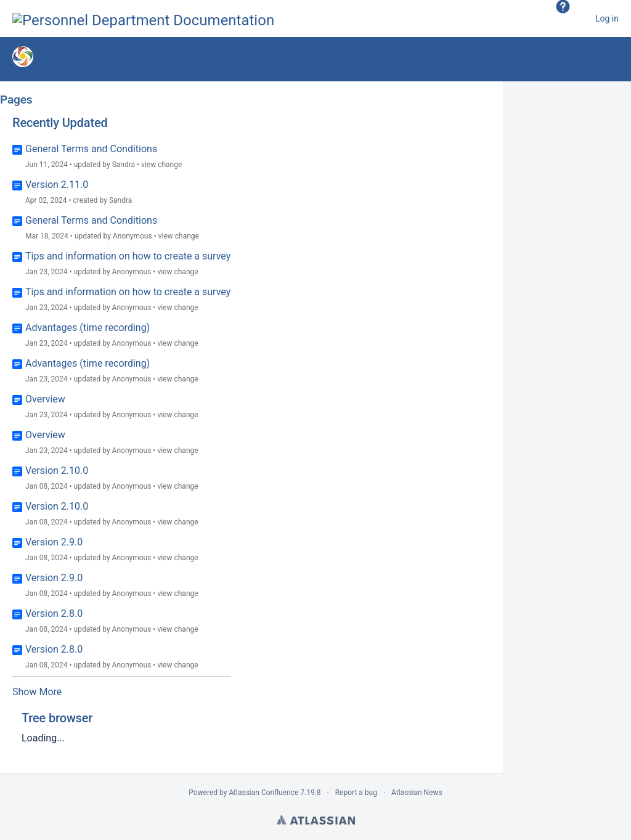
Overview (45, 399)
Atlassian (316, 820)
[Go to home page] (143, 18)
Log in (607, 18)
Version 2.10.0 (57, 471)
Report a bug (356, 793)
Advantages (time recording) (88, 328)
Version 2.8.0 (54, 614)
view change (161, 165)
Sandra (124, 165)
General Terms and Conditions (91, 149)
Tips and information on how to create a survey (128, 256)
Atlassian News (417, 793)
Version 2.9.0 (54, 542)
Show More (37, 692)
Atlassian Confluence (263, 793)
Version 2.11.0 (57, 185)
